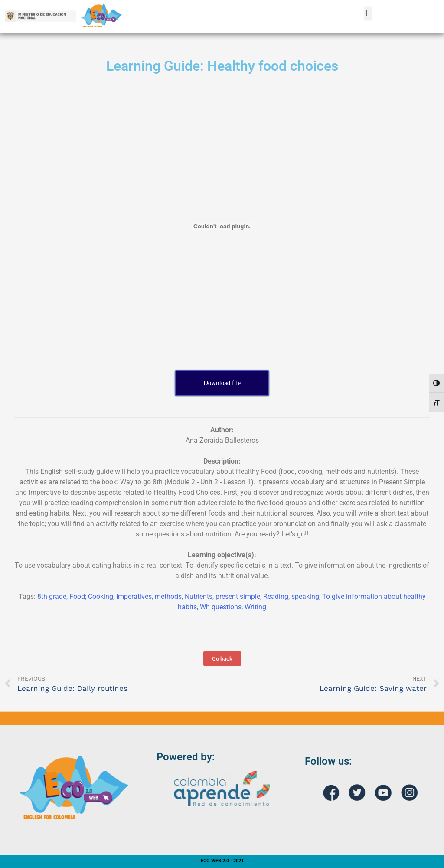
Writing (255, 607)
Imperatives (134, 597)
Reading (276, 597)
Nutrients (199, 597)
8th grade (52, 597)
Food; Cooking (91, 597)
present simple (238, 597)
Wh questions (221, 607)
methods (168, 597)
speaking (305, 597)
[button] (368, 8)
